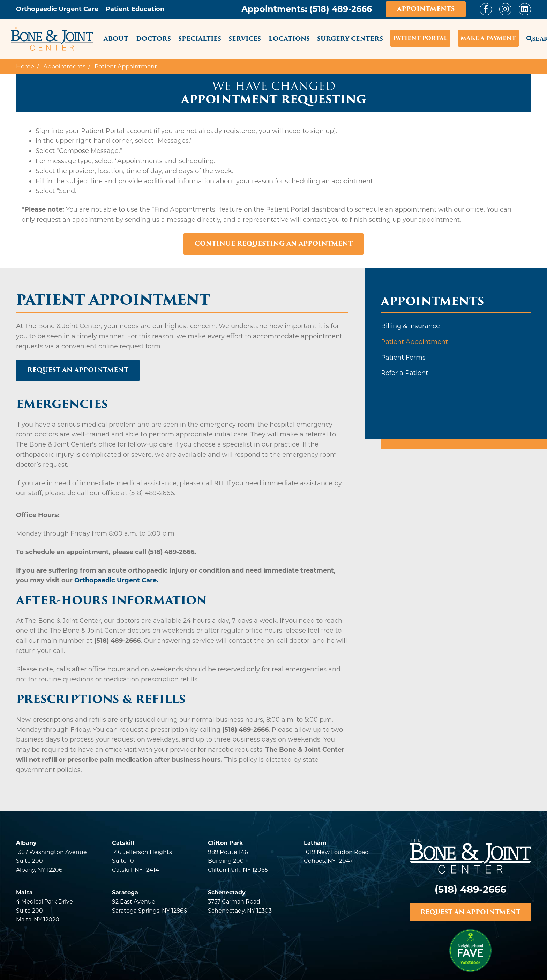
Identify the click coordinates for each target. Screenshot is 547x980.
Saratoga (125, 893)
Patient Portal (420, 38)
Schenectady (227, 893)
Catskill (123, 843)
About (116, 39)
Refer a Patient (404, 373)
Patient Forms (403, 358)
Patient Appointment (414, 342)
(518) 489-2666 (340, 9)
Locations (289, 39)
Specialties (200, 39)
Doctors (153, 39)
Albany (26, 843)
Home (25, 66)
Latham (315, 843)
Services (245, 39)
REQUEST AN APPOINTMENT (470, 912)
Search (529, 37)
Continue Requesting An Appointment (274, 244)
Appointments (426, 9)
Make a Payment (488, 38)
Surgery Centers (350, 39)
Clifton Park (226, 843)
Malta (24, 893)
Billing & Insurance (410, 326)
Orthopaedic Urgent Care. (116, 581)
